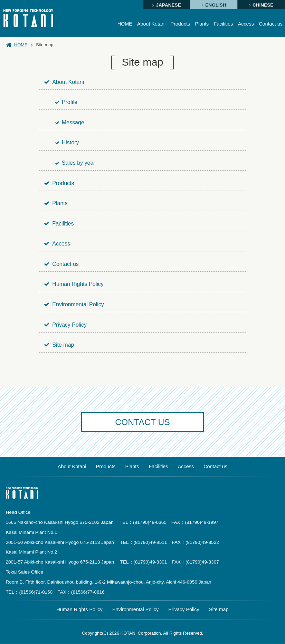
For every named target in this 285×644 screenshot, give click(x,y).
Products (180, 24)
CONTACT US (143, 422)
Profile (66, 102)
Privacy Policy (66, 325)
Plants (202, 24)
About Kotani (151, 24)
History (67, 142)
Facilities (223, 24)
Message (70, 122)
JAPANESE (168, 5)
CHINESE (263, 5)
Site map (59, 345)
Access (246, 24)
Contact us (271, 24)
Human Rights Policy (74, 284)
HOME (124, 24)
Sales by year (75, 163)
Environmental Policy (74, 304)
